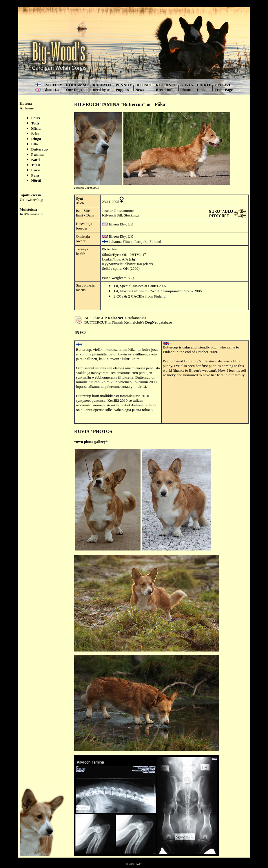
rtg (133, 259)
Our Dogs (74, 90)
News (140, 90)
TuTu (36, 165)
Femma (38, 154)
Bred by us (102, 90)
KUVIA (187, 85)
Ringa (36, 139)
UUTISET (144, 85)
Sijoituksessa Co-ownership (31, 197)
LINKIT (204, 85)
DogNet (151, 322)
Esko (35, 134)
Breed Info (165, 90)
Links (202, 90)
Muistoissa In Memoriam (31, 212)
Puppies (122, 90)
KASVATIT (102, 85)
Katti (36, 160)
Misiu (36, 128)
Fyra (35, 175)
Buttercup (40, 149)
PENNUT (124, 85)
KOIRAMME (78, 85)
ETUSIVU (223, 85)
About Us (51, 90)
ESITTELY (53, 85)
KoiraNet (115, 318)
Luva (36, 170)
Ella (35, 144)
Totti (35, 123)
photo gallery (95, 442)
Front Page (224, 90)
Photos (186, 90)
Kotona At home (27, 106)
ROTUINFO (166, 85)
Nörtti (36, 180)
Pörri (36, 118)
